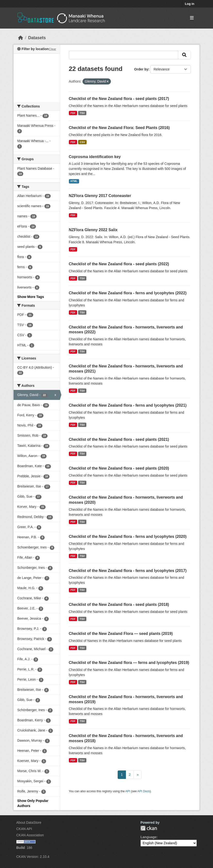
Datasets (37, 38)
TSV (82, 113)
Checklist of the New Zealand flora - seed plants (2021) (119, 439)
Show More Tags (31, 297)
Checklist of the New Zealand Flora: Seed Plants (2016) (119, 128)
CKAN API (24, 829)
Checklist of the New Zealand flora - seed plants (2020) (119, 468)
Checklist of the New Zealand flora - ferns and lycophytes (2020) (128, 537)
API (128, 791)
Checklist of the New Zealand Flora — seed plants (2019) (121, 634)
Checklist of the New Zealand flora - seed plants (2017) (119, 99)
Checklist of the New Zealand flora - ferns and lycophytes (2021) (128, 405)
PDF (73, 113)
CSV (82, 142)
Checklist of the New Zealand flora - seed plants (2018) (119, 605)
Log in (190, 4)
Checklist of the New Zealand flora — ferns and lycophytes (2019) (129, 663)
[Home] (21, 38)
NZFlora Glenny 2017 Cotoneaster (100, 196)
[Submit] (184, 55)
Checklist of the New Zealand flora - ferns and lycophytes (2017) (128, 571)
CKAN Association (30, 835)
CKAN (149, 828)
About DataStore (29, 822)
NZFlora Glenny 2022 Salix (93, 230)
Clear (52, 49)
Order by (141, 69)
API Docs (143, 791)
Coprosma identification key (95, 157)
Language (148, 837)
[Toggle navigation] (192, 18)
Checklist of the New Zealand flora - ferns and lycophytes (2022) (128, 293)
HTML (74, 181)
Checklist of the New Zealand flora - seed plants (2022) (119, 264)
